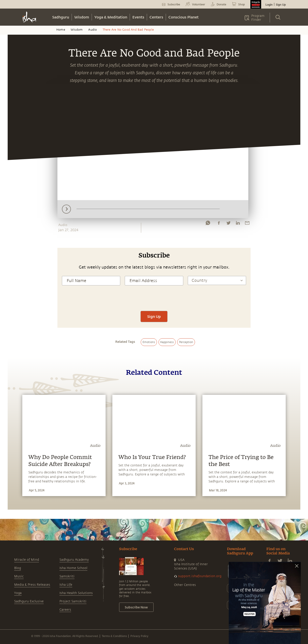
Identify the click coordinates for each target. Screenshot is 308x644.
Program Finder (258, 18)
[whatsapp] (208, 224)
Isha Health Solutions (76, 593)
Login (269, 5)
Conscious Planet (183, 17)
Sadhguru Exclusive (29, 601)
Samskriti (67, 576)
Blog (18, 568)
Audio (93, 30)
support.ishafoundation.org (200, 576)
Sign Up (281, 5)
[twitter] (228, 224)
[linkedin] (238, 224)
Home (61, 30)
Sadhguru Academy (74, 560)
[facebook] (219, 224)
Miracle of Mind (27, 560)
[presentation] (154, 298)
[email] (247, 224)
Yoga (18, 593)
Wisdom (82, 17)
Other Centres (185, 585)
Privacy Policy (139, 636)
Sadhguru (61, 17)
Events (138, 17)
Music (19, 576)
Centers (156, 17)
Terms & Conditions (114, 636)
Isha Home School (73, 568)
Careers (65, 610)
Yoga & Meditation (111, 17)
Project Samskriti (73, 601)
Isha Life (66, 585)
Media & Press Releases (32, 585)
